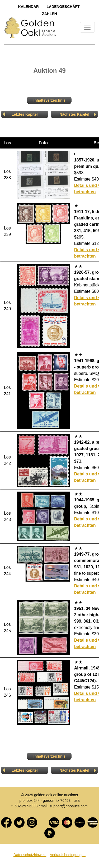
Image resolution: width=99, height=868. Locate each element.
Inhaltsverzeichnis (49, 100)
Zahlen (49, 14)
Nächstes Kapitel (74, 114)
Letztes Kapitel (25, 114)
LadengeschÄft (63, 7)
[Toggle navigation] (87, 27)
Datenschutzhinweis (30, 855)
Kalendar (28, 7)
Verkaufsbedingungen (68, 855)
